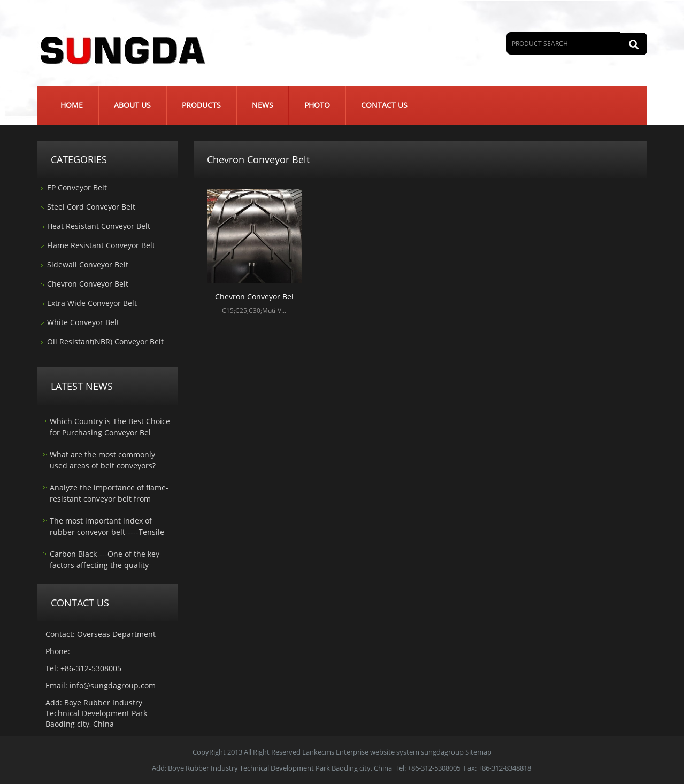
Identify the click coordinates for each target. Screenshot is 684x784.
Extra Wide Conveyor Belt (92, 303)
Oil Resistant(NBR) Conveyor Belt (105, 341)
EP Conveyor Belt (77, 187)
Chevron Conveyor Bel (254, 297)
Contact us (384, 105)
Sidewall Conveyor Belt (88, 264)
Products (201, 105)
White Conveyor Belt (83, 322)
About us (132, 105)
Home (72, 105)
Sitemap (478, 752)
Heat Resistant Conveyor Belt (99, 226)
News (263, 105)
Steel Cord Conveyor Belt (91, 207)
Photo (317, 105)
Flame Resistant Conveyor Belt (101, 245)
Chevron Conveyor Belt (88, 284)
